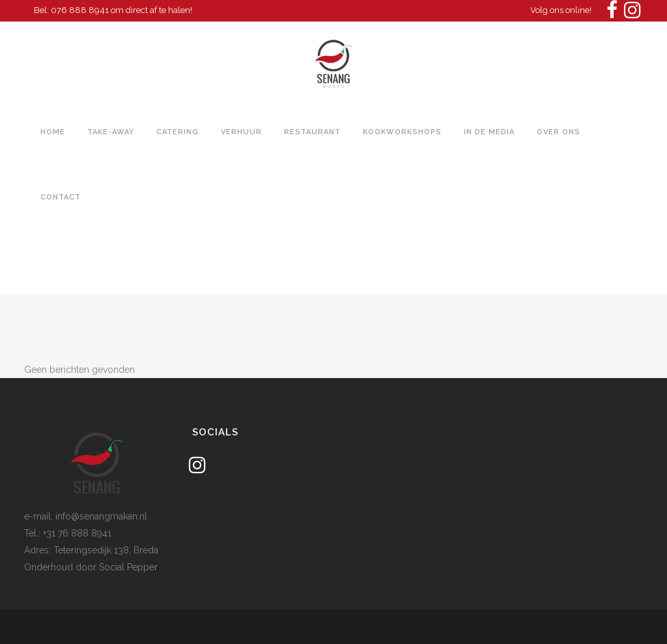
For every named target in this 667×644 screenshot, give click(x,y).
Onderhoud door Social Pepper (91, 567)
